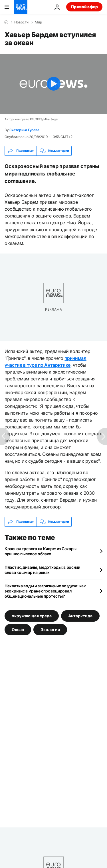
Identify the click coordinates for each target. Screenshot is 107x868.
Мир (38, 22)
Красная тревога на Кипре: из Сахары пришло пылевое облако (41, 551)
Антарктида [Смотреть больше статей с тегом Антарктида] (80, 616)
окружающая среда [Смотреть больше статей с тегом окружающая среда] (32, 616)
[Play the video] (53, 84)
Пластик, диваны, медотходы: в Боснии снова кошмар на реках (42, 570)
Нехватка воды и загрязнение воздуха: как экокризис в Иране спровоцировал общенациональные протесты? (45, 591)
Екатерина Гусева (24, 130)
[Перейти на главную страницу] (21, 7)
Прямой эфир (84, 7)
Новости (21, 22)
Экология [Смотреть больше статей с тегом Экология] (50, 629)
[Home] (6, 22)
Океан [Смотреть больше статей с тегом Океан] (18, 629)
